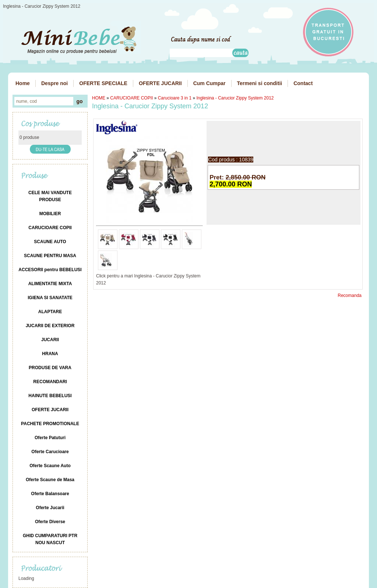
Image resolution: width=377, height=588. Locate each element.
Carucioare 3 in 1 (175, 98)
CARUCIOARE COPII (131, 98)
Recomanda (350, 295)
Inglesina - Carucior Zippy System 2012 (235, 98)
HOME (99, 98)
